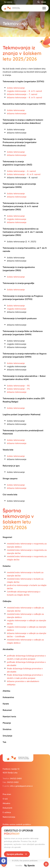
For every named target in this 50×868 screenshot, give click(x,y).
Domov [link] (6, 28)
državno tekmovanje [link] (17, 113)
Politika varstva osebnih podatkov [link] (17, 824)
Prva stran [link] (7, 794)
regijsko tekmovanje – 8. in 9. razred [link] (24, 91)
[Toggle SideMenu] (46, 864)
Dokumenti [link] (7, 808)
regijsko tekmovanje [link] (17, 219)
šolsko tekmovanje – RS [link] (18, 386)
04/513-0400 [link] (16, 778)
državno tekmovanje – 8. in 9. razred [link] (24, 97)
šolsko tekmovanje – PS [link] (18, 389)
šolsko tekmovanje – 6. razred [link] (21, 171)
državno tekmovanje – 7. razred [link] (22, 94)
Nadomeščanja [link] (9, 817)
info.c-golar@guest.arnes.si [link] (21, 786)
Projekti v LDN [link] (18, 28)
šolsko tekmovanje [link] (16, 88)
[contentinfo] (25, 396)
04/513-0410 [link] (13, 782)
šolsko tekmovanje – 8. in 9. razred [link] (24, 174)
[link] (18, 758)
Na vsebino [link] (8, 2)
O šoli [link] (5, 799)
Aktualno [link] (6, 803)
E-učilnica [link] (7, 812)
